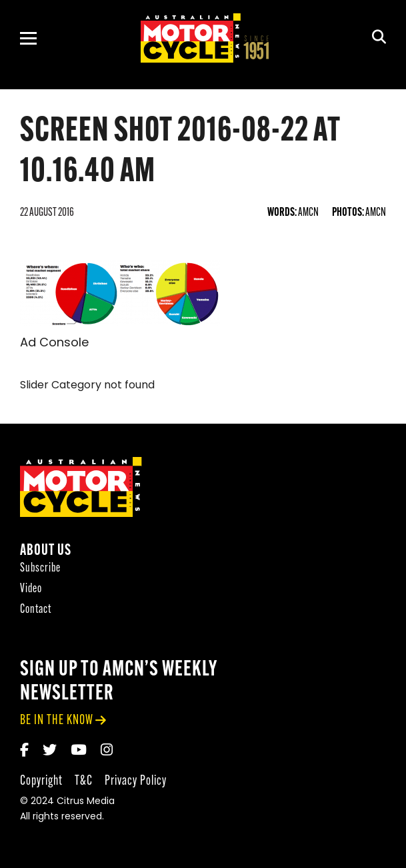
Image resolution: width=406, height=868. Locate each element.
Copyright (41, 781)
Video (31, 589)
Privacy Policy (136, 781)
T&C (84, 781)
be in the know (57, 720)
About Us (46, 551)
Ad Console (54, 343)
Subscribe (40, 569)
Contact (36, 610)
